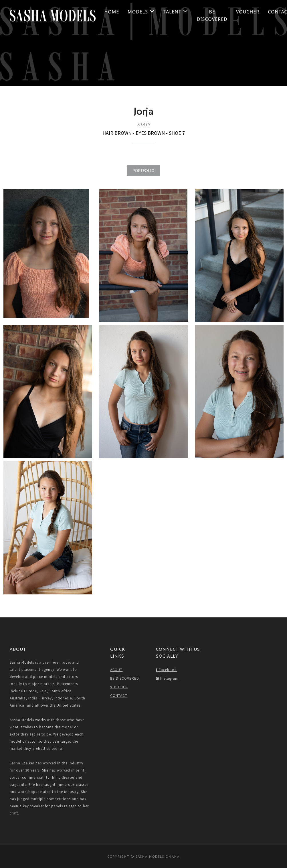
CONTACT (119, 696)
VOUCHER (248, 12)
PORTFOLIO (143, 170)
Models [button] (141, 12)
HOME (112, 12)
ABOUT (116, 670)
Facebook (166, 670)
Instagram (167, 678)
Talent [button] (176, 12)
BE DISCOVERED (212, 15)
